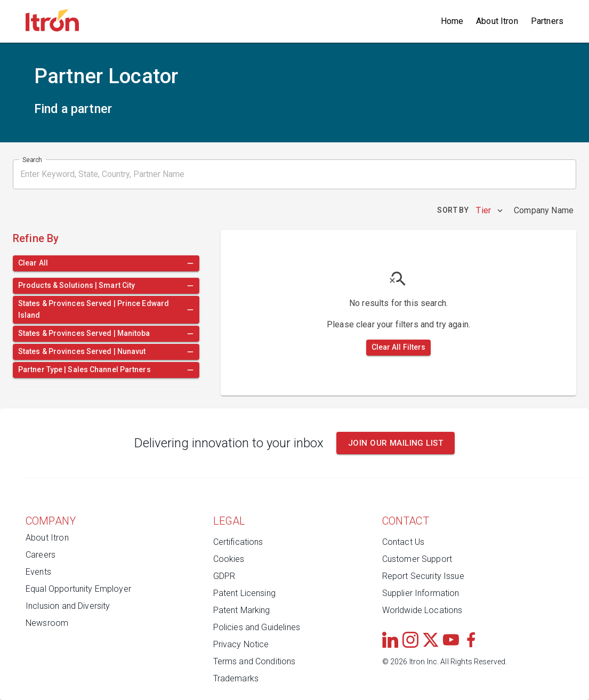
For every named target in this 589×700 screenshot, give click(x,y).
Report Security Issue (423, 576)
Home (452, 21)
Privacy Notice (241, 644)
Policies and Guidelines (257, 627)
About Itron (497, 21)
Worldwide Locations (422, 610)
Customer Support (417, 559)
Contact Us (404, 542)
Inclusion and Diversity (68, 606)
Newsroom (47, 623)
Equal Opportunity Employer (78, 589)
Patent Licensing (244, 593)
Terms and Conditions (255, 661)
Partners (547, 21)
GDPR (224, 576)
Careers (41, 555)
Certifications (238, 542)
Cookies (229, 559)
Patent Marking (242, 610)
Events (38, 572)
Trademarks (236, 678)
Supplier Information (421, 593)
